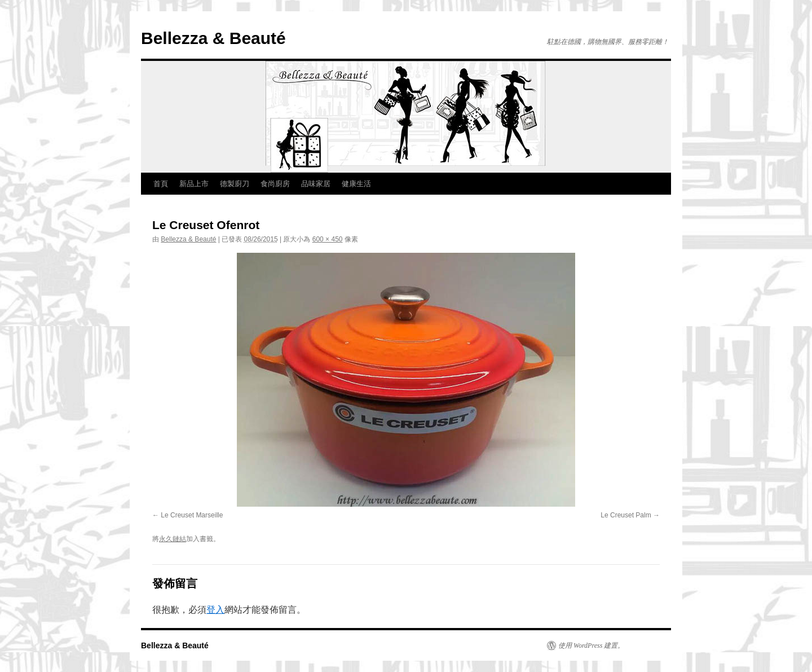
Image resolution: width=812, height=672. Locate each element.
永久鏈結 (173, 539)
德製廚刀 (235, 184)
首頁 (161, 184)
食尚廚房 (275, 184)
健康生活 (356, 184)
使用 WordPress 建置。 (591, 645)
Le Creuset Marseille (192, 515)
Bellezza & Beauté (213, 38)
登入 (215, 610)
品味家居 (316, 184)
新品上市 (194, 184)
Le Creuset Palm (626, 515)
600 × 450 (328, 239)
